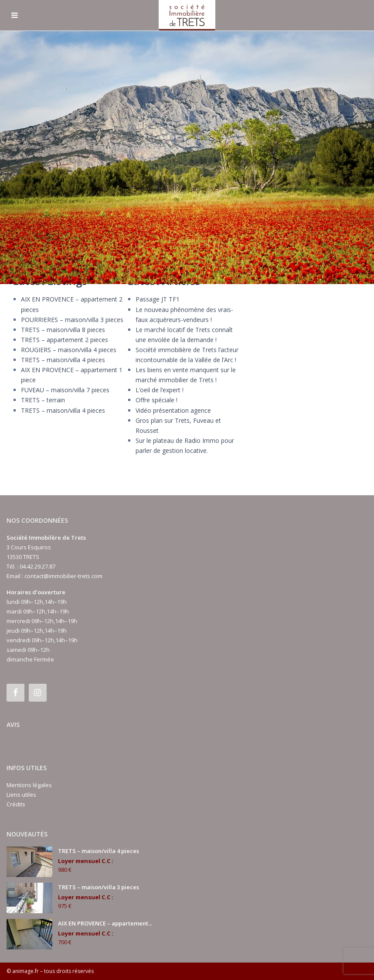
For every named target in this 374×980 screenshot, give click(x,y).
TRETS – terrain (43, 400)
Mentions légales (29, 785)
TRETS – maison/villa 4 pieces (63, 360)
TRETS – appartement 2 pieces (65, 340)
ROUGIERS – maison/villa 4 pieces (69, 350)
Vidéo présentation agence (173, 410)
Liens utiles (21, 795)
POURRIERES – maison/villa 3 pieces (72, 320)
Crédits (16, 804)
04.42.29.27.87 (37, 566)
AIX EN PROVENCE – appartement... (105, 923)
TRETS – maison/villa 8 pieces (63, 330)
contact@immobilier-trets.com (63, 576)
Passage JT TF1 (158, 299)
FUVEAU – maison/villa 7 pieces (65, 390)
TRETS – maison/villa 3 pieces (99, 887)
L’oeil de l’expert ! (160, 390)
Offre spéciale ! (156, 400)
